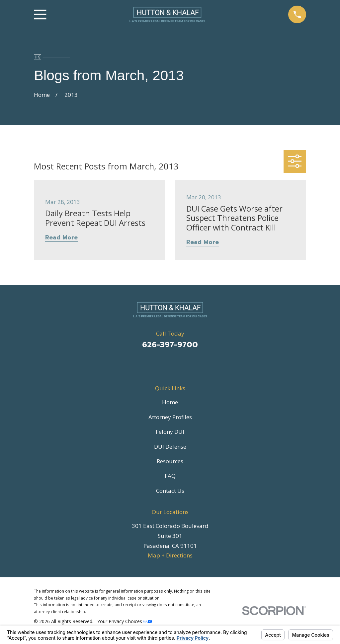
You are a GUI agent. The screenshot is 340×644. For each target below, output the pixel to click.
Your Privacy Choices (125, 621)
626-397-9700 (170, 345)
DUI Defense (170, 447)
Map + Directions (170, 555)
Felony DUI (170, 432)
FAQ (170, 476)
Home (170, 402)
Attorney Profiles (170, 417)
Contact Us (170, 491)
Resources (170, 461)
